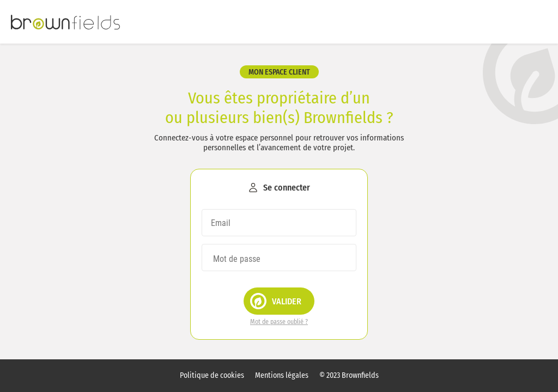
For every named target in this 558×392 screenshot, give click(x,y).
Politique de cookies (212, 376)
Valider (276, 301)
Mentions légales (282, 376)
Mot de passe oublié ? (279, 322)
